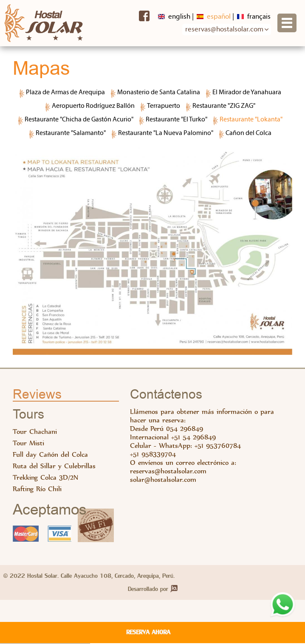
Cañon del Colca (249, 133)
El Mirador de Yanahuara (247, 93)
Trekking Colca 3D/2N (45, 477)
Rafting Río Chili (37, 489)
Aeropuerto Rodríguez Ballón (93, 106)
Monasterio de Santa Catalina (159, 93)
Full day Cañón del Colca (50, 454)
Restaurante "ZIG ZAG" (224, 106)
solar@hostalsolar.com (163, 479)
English (174, 17)
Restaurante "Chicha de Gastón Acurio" (79, 120)
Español (214, 17)
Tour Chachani (35, 432)
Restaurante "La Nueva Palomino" (166, 133)
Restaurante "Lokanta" (251, 120)
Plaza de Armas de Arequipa (65, 93)
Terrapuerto (164, 106)
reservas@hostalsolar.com (168, 471)
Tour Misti (28, 443)
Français (254, 17)
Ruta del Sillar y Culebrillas (54, 466)
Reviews (37, 395)
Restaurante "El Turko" (177, 120)
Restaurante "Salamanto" (71, 133)
